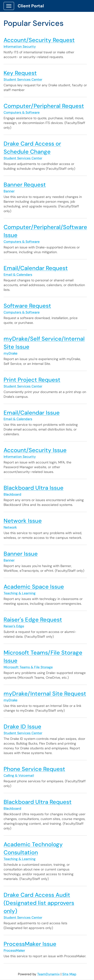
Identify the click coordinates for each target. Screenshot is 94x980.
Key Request (20, 73)
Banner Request (25, 185)
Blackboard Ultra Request (38, 802)
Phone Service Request (34, 769)
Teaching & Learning (20, 593)
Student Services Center (23, 79)
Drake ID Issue (22, 726)
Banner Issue (21, 554)
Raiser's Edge (14, 626)
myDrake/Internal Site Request (45, 694)
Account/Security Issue (35, 450)
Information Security (20, 46)
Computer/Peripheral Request (44, 106)
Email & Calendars (18, 275)
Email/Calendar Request (36, 268)
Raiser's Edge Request (33, 620)
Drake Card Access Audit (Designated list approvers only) (39, 903)
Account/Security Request (39, 40)
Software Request (27, 306)
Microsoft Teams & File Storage (28, 667)
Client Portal (31, 6)
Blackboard (12, 494)
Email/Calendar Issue (32, 413)
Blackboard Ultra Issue (34, 488)
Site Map (69, 974)
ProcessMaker (14, 950)
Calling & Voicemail (19, 775)
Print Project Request (32, 380)
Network (10, 527)
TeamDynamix (48, 974)
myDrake (10, 353)
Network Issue (23, 521)
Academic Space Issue (34, 587)
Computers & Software (22, 112)
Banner (9, 191)
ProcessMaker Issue (30, 944)
